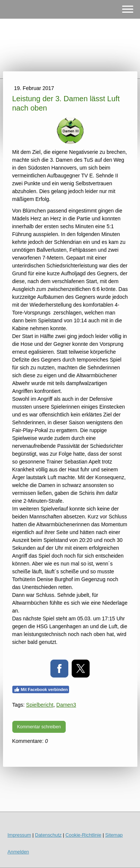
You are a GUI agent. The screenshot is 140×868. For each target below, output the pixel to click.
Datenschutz (48, 835)
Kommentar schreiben (39, 727)
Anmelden (18, 852)
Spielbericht (40, 705)
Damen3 (66, 705)
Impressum (19, 835)
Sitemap (114, 835)
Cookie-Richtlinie (83, 835)
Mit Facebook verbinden (41, 689)
